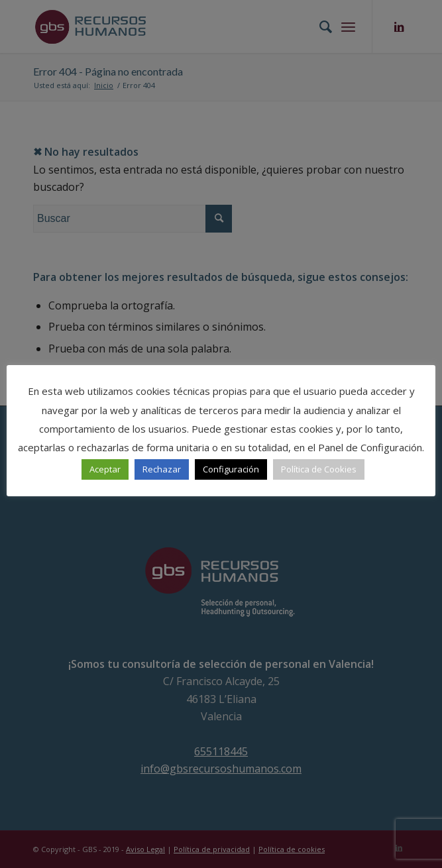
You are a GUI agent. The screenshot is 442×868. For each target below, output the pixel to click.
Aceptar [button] (105, 469)
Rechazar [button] (162, 469)
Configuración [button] (231, 469)
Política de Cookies (319, 469)
